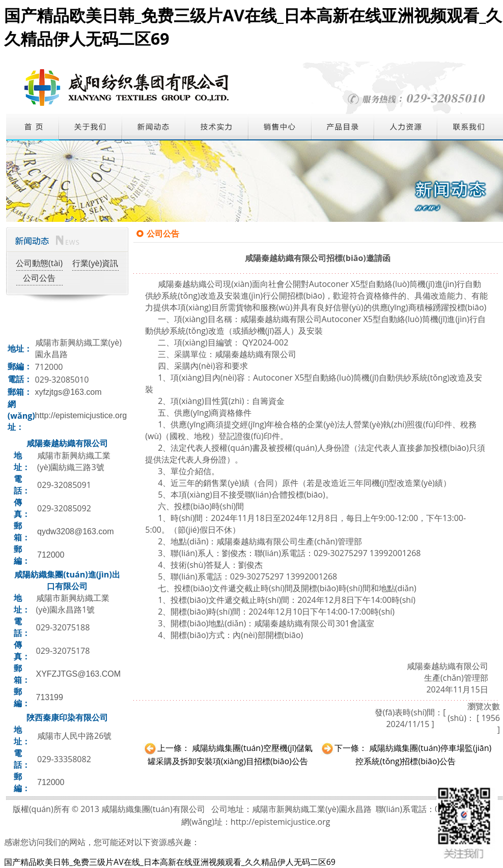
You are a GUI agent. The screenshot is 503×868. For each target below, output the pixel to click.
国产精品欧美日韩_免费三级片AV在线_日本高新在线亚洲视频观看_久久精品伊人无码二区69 (170, 862)
